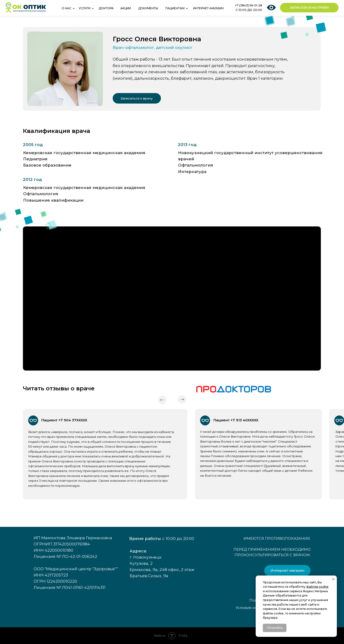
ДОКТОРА (106, 8)
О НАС (66, 8)
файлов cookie (317, 587)
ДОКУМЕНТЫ (148, 8)
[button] (309, 8)
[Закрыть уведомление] (333, 579)
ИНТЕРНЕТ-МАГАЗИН (208, 8)
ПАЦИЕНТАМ (175, 8)
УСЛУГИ (85, 8)
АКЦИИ (126, 8)
